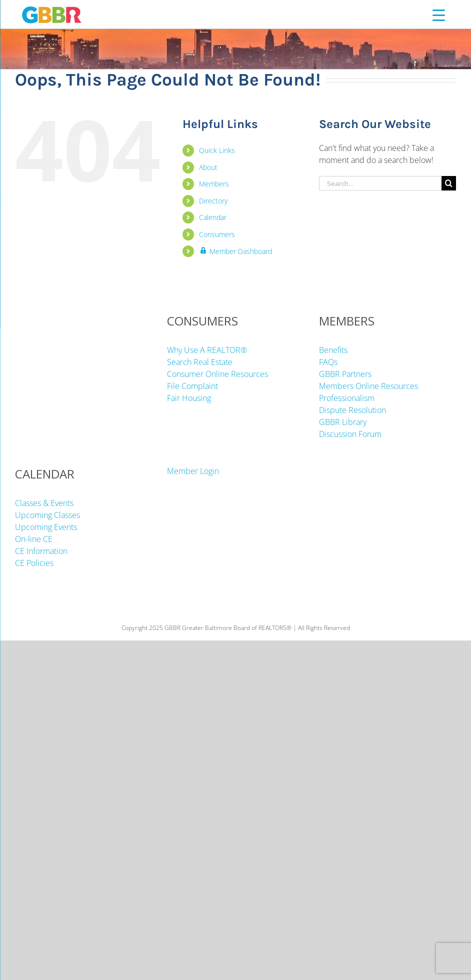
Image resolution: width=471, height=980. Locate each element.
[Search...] (380, 183)
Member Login (193, 471)
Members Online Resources (368, 386)
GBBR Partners (345, 374)
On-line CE (34, 539)
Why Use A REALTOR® (207, 350)
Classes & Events (44, 503)
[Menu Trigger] (439, 15)
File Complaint (192, 386)
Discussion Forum (350, 434)
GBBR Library (343, 422)
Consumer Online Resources (217, 374)
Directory (213, 201)
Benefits (333, 350)
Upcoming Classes (47, 515)
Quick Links (217, 150)
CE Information (41, 551)
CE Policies (34, 563)
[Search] (449, 183)
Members (214, 184)
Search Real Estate (200, 362)
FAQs (328, 362)
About (208, 167)
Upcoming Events (46, 527)
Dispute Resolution (352, 410)
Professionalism (347, 398)
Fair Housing (189, 398)
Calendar (213, 217)
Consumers (217, 234)
